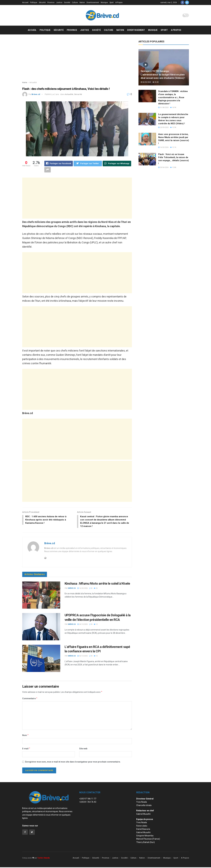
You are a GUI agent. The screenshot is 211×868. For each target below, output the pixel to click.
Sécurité (42, 2)
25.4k (156, 82)
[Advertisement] (77, 61)
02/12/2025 (82, 656)
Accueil (25, 2)
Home (25, 82)
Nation (82, 2)
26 (96, 589)
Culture (75, 2)
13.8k (173, 167)
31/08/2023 (163, 107)
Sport (112, 2)
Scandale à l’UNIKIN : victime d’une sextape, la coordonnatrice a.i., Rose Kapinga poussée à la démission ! (173, 97)
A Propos (119, 2)
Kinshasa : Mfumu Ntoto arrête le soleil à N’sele (97, 584)
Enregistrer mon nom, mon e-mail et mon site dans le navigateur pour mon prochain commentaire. (73, 762)
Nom (26, 736)
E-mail (26, 749)
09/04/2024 (163, 167)
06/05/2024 (146, 82)
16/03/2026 (82, 589)
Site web (83, 749)
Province (51, 2)
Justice (59, 2)
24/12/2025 (82, 625)
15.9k (173, 127)
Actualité (33, 82)
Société (67, 2)
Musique (104, 2)
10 (96, 656)
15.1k (173, 147)
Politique (34, 2)
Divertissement (93, 2)
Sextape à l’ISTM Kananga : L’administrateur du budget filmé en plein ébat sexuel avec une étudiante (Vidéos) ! (163, 75)
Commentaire (30, 699)
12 (96, 625)
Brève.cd (36, 94)
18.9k (173, 107)
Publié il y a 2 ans (52, 94)
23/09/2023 (163, 127)
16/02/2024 (163, 147)
